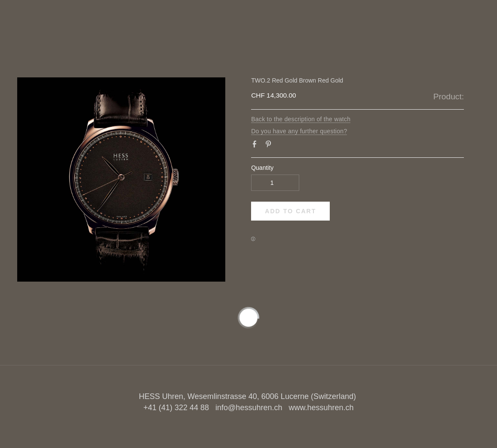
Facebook (256, 146)
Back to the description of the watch (301, 119)
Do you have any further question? (299, 131)
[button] (290, 211)
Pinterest (270, 146)
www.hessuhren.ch (321, 408)
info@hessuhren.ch (249, 408)
